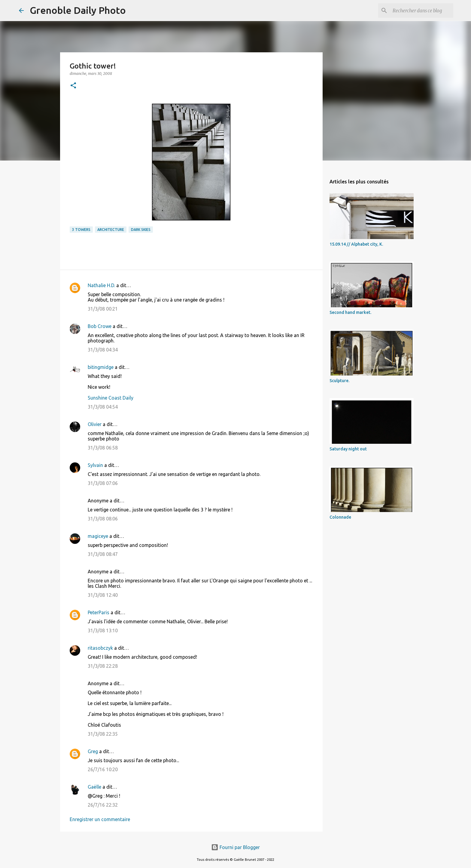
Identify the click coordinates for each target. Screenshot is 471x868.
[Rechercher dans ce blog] (422, 11)
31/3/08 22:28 (103, 666)
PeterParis (99, 612)
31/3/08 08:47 (103, 554)
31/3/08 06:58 (103, 448)
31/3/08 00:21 (103, 309)
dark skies (141, 230)
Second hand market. (350, 312)
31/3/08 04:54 (103, 407)
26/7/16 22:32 (103, 805)
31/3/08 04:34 (103, 350)
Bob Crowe (100, 326)
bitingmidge (101, 367)
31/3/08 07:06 (103, 483)
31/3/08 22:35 (103, 734)
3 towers (81, 230)
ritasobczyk (100, 648)
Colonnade (340, 517)
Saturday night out (348, 449)
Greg (93, 751)
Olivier (95, 424)
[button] (73, 86)
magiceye (98, 536)
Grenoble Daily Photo (78, 10)
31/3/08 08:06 (103, 519)
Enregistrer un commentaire (100, 819)
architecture (111, 230)
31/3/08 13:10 (103, 630)
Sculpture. (339, 381)
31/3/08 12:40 (103, 595)
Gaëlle (94, 787)
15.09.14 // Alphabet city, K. (356, 244)
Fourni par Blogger (235, 847)
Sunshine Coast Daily (111, 398)
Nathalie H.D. (101, 285)
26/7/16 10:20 (103, 769)
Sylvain (95, 465)
